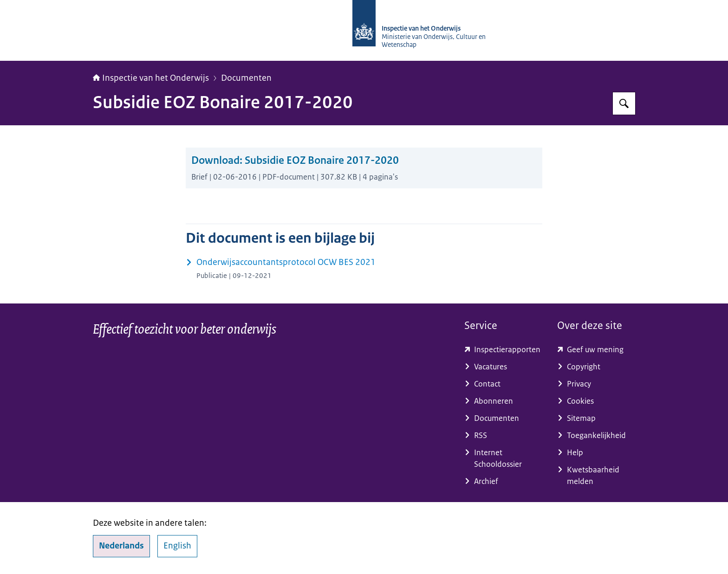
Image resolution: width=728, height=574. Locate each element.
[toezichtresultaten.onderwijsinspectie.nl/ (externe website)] (503, 350)
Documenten (246, 78)
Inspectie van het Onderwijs (151, 78)
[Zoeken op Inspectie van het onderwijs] (624, 103)
